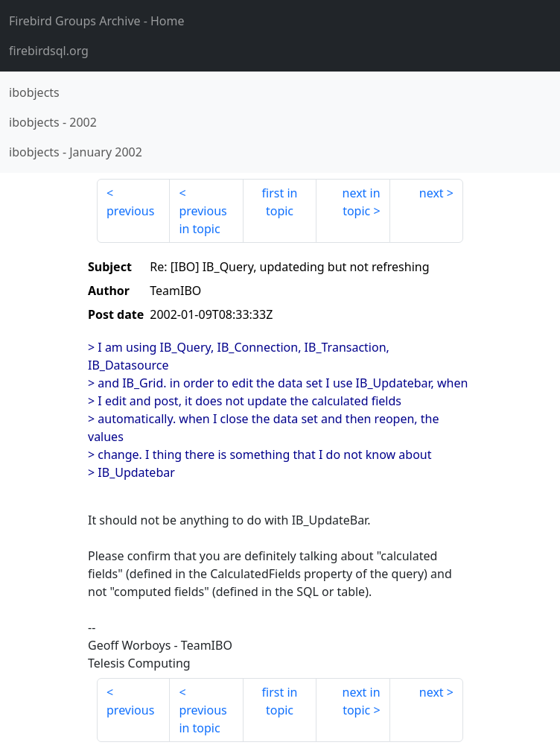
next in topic (362, 202)
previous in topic (203, 220)
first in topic (280, 202)
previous (130, 211)
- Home (97, 21)
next (432, 193)
